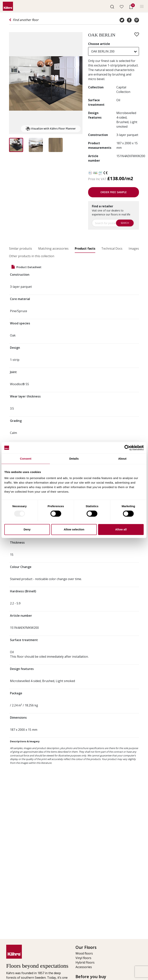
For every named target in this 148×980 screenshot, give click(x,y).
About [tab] (122, 459)
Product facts (85, 248)
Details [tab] (74, 459)
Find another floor (24, 20)
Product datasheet (26, 267)
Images (134, 248)
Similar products (21, 248)
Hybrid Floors (85, 962)
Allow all (121, 529)
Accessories (84, 967)
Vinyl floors (83, 958)
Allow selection (74, 529)
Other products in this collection (32, 256)
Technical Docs (112, 248)
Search (125, 223)
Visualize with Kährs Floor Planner (51, 129)
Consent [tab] (26, 459)
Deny (27, 529)
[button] (112, 6)
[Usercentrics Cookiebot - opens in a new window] (127, 448)
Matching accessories (53, 248)
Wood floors (84, 953)
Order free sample (114, 192)
